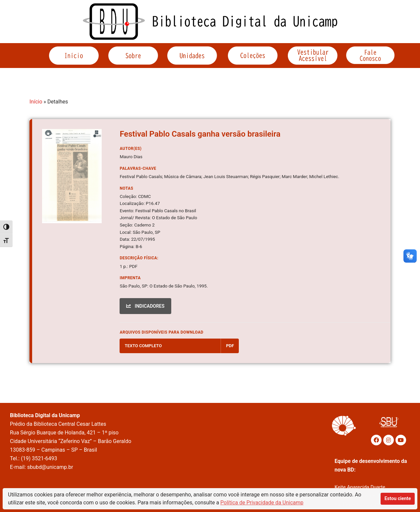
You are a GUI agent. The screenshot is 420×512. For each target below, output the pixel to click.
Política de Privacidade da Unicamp (262, 503)
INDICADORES (145, 306)
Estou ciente (398, 499)
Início (36, 102)
